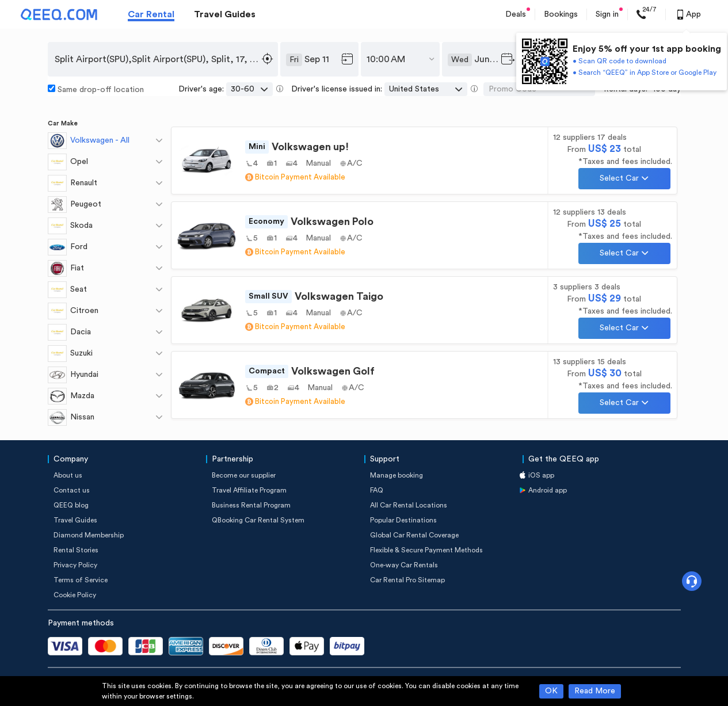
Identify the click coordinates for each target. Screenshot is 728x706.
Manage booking (397, 475)
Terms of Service (81, 580)
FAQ (377, 490)
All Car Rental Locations (409, 505)
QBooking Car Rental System (258, 520)
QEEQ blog (71, 505)
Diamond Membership (89, 535)
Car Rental (151, 14)
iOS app (541, 475)
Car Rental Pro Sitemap (407, 580)
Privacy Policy (75, 565)
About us (68, 475)
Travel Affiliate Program (249, 490)
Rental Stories (76, 550)
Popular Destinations (403, 520)
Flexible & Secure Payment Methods (426, 550)
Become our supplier (244, 475)
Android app (548, 490)
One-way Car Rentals (404, 565)
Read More (595, 691)
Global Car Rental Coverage (414, 535)
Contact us (72, 490)
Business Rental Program (251, 505)
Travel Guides (225, 14)
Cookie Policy (75, 595)
